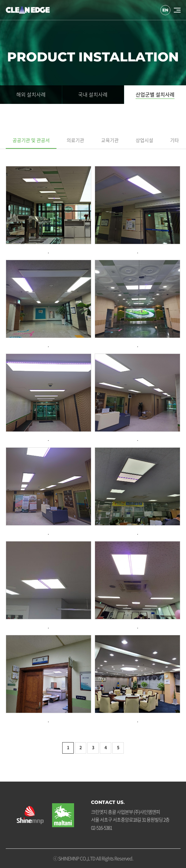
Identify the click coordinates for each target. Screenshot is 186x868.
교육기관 (110, 140)
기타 (175, 140)
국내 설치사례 (93, 94)
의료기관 (75, 140)
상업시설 (144, 140)
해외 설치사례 (31, 94)
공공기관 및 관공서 (31, 140)
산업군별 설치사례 (155, 94)
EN (165, 10)
